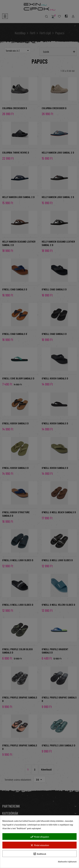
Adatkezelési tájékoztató (67, 862)
